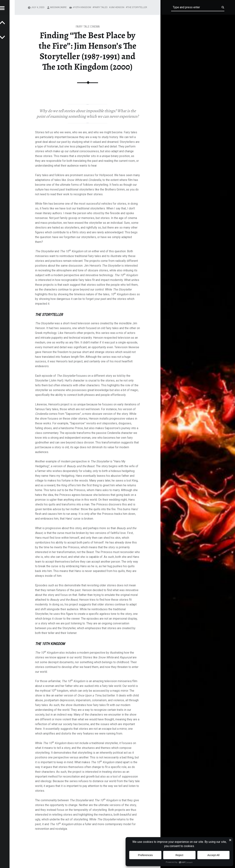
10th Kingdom (83, 7)
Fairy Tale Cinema (88, 27)
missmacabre (58, 7)
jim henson (117, 7)
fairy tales (101, 7)
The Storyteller (137, 7)
